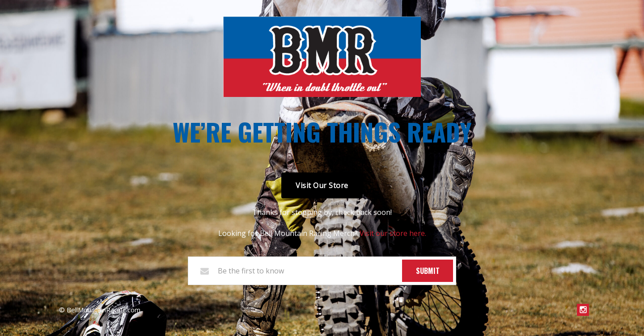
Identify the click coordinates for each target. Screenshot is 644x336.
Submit (428, 271)
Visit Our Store (322, 185)
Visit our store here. (393, 233)
